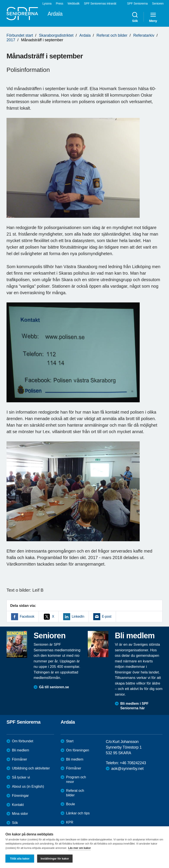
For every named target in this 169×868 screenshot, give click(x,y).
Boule (70, 804)
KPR (70, 822)
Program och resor (76, 779)
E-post (107, 616)
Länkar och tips (78, 813)
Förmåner (19, 759)
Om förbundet (23, 741)
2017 (11, 40)
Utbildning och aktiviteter (31, 768)
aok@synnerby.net (127, 769)
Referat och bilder (112, 35)
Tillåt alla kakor (20, 859)
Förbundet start (20, 35)
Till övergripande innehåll (0, 0)
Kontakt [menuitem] (18, 805)
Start (70, 741)
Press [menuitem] (60, 3)
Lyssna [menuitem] (47, 3)
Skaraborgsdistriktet (56, 35)
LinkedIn (78, 616)
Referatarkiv (144, 35)
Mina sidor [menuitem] (20, 814)
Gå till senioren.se (54, 687)
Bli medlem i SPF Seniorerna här (134, 706)
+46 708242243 (133, 763)
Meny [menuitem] (153, 17)
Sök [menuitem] (135, 17)
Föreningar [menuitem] (20, 796)
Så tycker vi (21, 777)
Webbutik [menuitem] (74, 3)
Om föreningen (78, 750)
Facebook (27, 616)
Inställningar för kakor (55, 859)
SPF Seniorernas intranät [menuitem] (100, 3)
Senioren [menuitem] (158, 3)
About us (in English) (28, 786)
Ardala (85, 35)
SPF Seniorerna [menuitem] (137, 3)
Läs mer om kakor (79, 848)
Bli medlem (21, 750)
